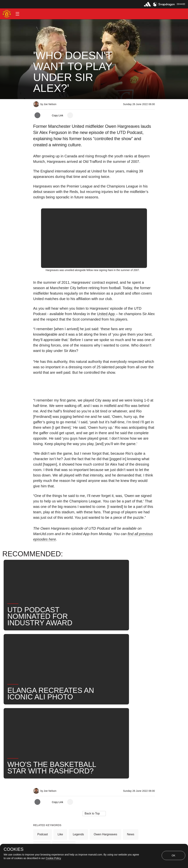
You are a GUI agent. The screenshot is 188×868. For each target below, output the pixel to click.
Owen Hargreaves (105, 720)
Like (60, 720)
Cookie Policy (53, 858)
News (131, 720)
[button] (17, 14)
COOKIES (14, 849)
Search (42, 732)
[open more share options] (70, 115)
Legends (78, 720)
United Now (64, 732)
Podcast (43, 720)
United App (106, 314)
